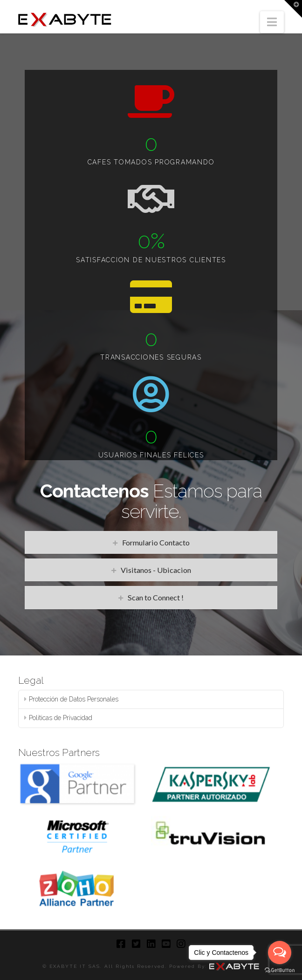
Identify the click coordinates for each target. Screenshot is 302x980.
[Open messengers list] (280, 953)
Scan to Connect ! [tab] (156, 597)
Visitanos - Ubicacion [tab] (156, 570)
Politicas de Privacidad (61, 718)
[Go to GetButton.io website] (280, 970)
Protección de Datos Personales (74, 699)
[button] (272, 22)
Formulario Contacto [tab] (156, 542)
